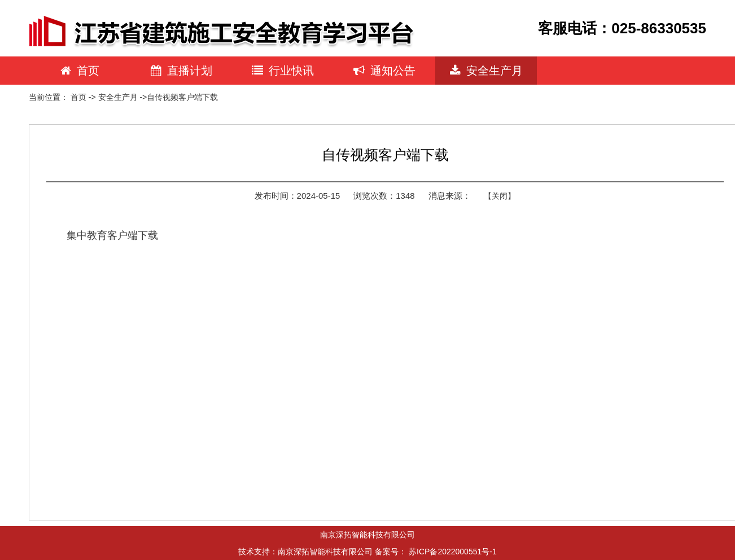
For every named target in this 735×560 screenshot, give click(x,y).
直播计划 (181, 71)
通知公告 (384, 71)
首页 (80, 71)
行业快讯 (283, 71)
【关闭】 (500, 196)
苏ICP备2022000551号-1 (453, 552)
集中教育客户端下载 (112, 235)
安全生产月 (486, 71)
